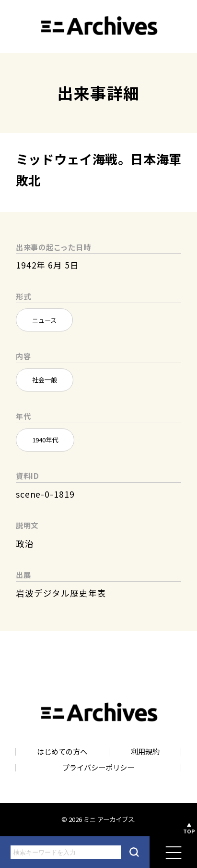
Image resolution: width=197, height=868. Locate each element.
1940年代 (45, 440)
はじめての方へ (62, 752)
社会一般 (45, 380)
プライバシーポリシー (98, 768)
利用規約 (145, 752)
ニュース (44, 320)
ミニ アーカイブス (109, 819)
